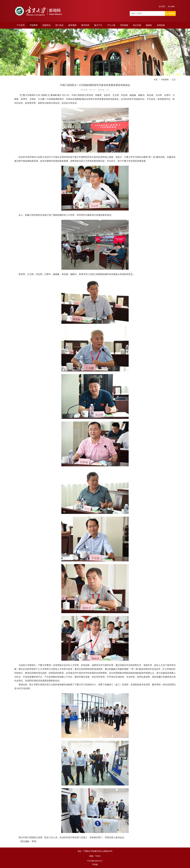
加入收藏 (171, 6)
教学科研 (85, 25)
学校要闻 (34, 25)
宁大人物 (111, 25)
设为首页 (162, 6)
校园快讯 (47, 25)
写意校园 (124, 25)
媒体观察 (72, 25)
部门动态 (59, 25)
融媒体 (149, 25)
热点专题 (137, 25)
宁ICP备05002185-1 (95, 861)
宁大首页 (21, 25)
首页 (156, 80)
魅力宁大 (98, 25)
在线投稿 (161, 25)
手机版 (95, 865)
